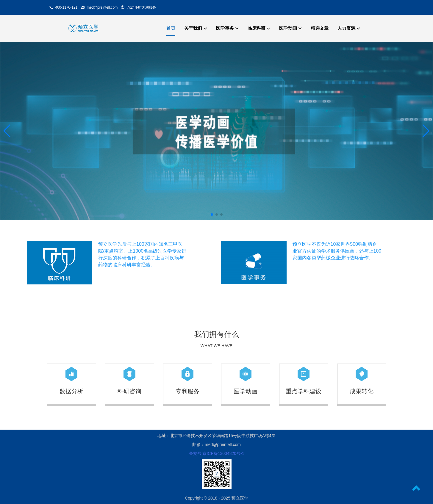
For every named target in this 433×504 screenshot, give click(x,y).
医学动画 (290, 28)
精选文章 (320, 28)
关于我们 (196, 28)
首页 (171, 28)
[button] (7, 131)
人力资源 (349, 28)
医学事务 (227, 28)
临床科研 (259, 28)
